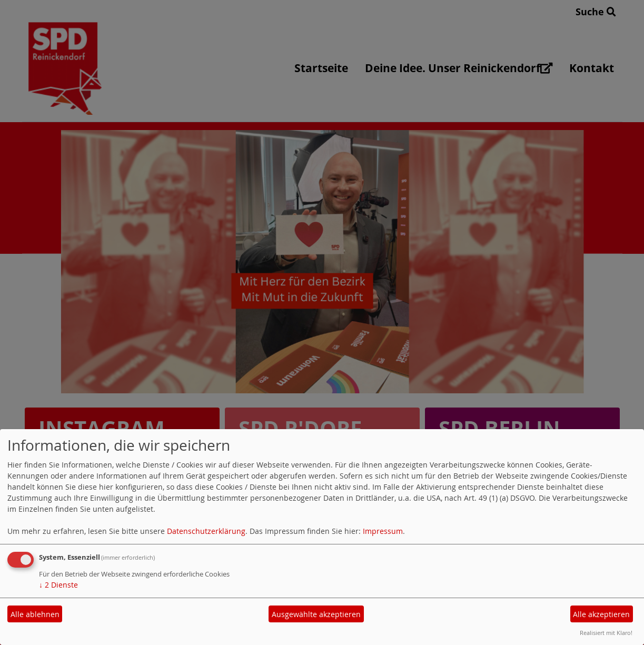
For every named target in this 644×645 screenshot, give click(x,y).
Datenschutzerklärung (206, 531)
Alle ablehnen (35, 614)
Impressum (383, 531)
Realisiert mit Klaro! (606, 633)
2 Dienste (58, 585)
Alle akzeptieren (601, 614)
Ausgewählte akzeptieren (316, 614)
